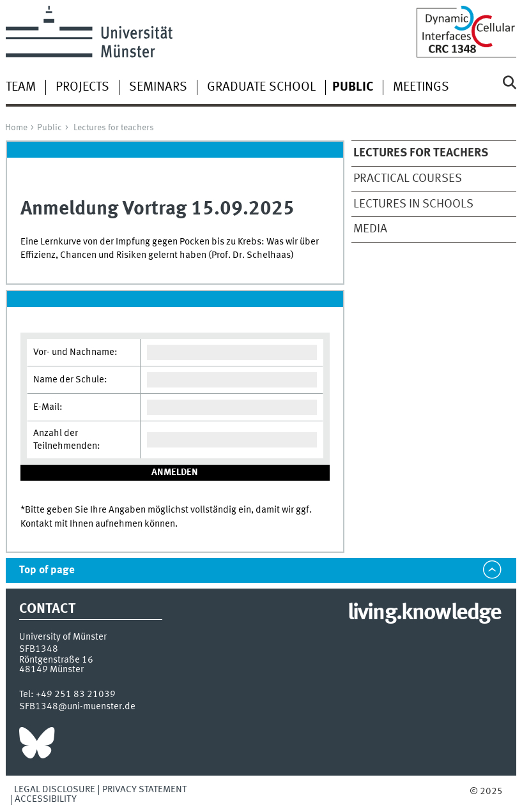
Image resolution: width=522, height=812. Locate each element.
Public (50, 128)
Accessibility (46, 799)
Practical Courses (408, 179)
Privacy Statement (144, 790)
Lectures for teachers (114, 128)
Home (16, 128)
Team (21, 87)
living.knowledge (425, 613)
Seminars (158, 87)
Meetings (421, 87)
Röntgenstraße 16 (56, 660)
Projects (82, 87)
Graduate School (261, 87)
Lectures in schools (413, 204)
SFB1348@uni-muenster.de (77, 707)
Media (370, 229)
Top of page (47, 570)
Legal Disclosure (55, 790)
